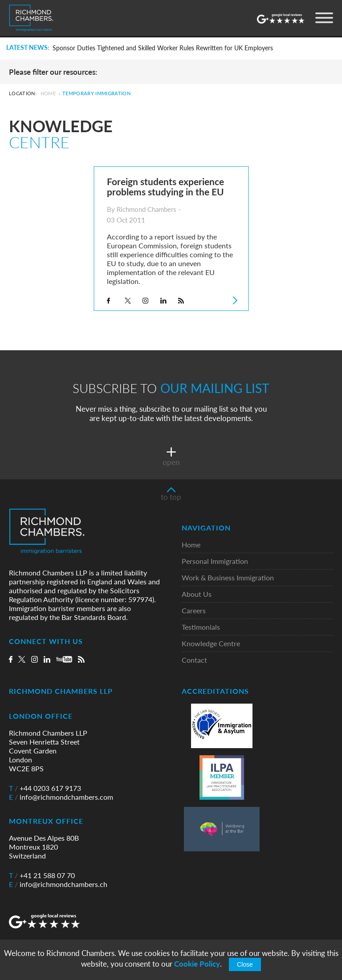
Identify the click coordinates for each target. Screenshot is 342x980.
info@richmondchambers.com (61, 797)
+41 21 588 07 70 (42, 875)
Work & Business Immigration (228, 578)
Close (245, 964)
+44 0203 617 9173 (45, 788)
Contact (194, 660)
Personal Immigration (215, 561)
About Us (197, 594)
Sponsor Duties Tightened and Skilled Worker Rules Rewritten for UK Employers (163, 48)
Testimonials (201, 627)
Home (48, 93)
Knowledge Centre (211, 644)
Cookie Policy (197, 964)
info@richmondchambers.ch (58, 884)
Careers (194, 611)
